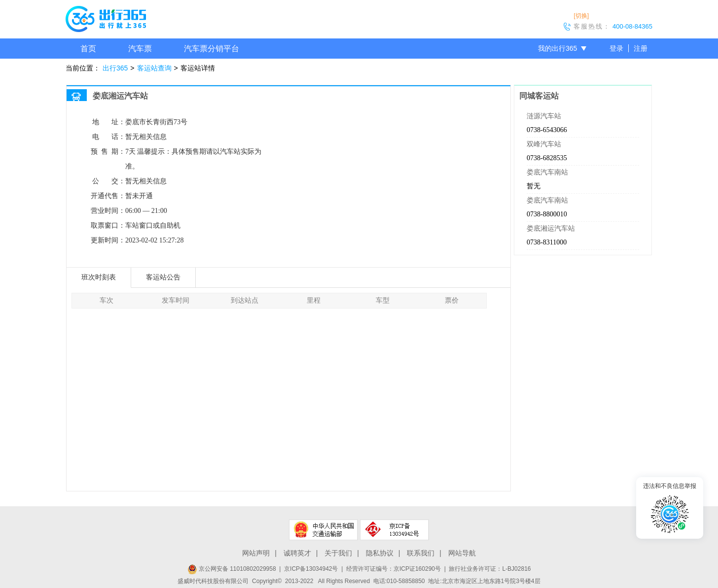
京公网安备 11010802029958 (232, 569)
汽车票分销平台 (212, 49)
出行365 (115, 68)
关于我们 (338, 553)
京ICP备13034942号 (311, 569)
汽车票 (140, 49)
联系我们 (421, 553)
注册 (641, 48)
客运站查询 (154, 68)
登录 (616, 48)
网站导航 (462, 553)
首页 (88, 49)
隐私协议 (380, 553)
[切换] (581, 16)
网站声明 (256, 553)
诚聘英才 (297, 553)
